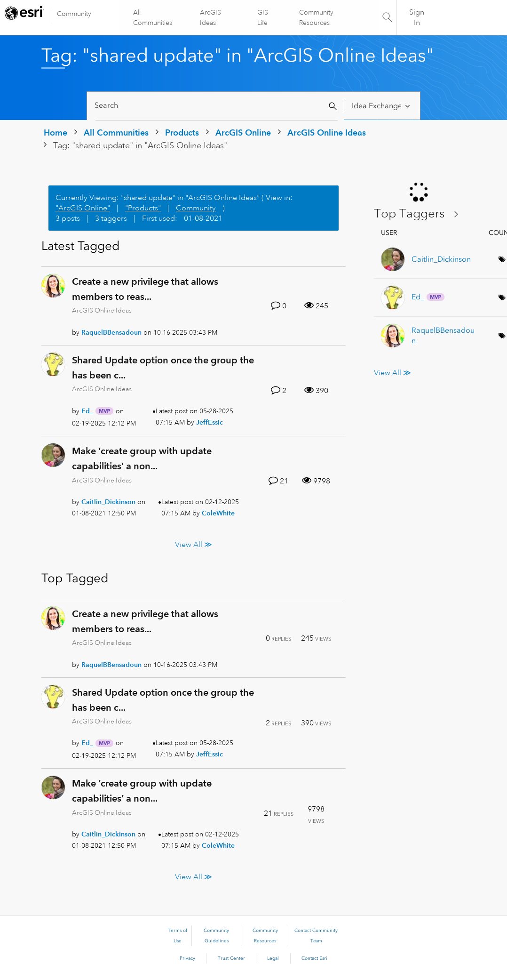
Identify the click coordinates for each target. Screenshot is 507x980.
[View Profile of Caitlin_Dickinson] (108, 502)
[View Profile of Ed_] (87, 411)
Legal (273, 958)
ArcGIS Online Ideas (327, 133)
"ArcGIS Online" (83, 208)
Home (55, 133)
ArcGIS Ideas (210, 17)
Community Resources (316, 17)
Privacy (187, 958)
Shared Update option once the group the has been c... (163, 368)
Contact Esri (314, 958)
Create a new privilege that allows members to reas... (145, 289)
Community (74, 14)
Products (182, 133)
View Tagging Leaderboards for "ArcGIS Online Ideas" (420, 214)
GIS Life (263, 17)
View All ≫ (194, 544)
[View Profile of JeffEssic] (210, 422)
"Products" (143, 208)
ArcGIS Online (243, 133)
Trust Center (231, 958)
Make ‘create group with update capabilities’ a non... (142, 458)
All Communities (153, 17)
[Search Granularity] (382, 106)
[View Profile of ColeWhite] (218, 513)
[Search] (217, 106)
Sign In (417, 17)
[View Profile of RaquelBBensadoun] (111, 332)
